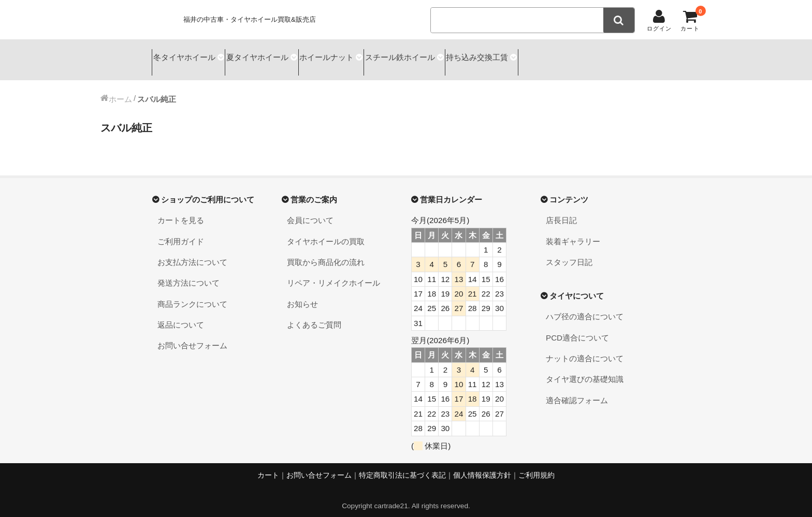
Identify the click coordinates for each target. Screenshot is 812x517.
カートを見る (181, 211)
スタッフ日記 (569, 253)
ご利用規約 (536, 466)
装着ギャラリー (573, 232)
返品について (181, 315)
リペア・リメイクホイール (334, 274)
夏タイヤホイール (274, 55)
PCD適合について (577, 328)
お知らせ (302, 295)
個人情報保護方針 (482, 466)
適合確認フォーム (577, 391)
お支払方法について (192, 253)
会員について (310, 211)
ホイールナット (357, 55)
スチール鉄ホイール (444, 55)
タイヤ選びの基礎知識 (585, 370)
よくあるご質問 (314, 315)
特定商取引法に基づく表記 (402, 466)
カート (268, 466)
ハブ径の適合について (585, 308)
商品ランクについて (192, 295)
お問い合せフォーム (192, 337)
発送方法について (189, 274)
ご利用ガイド (181, 232)
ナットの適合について (585, 349)
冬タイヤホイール (186, 55)
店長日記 (561, 211)
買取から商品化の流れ (326, 253)
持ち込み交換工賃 (535, 55)
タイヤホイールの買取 (326, 232)
